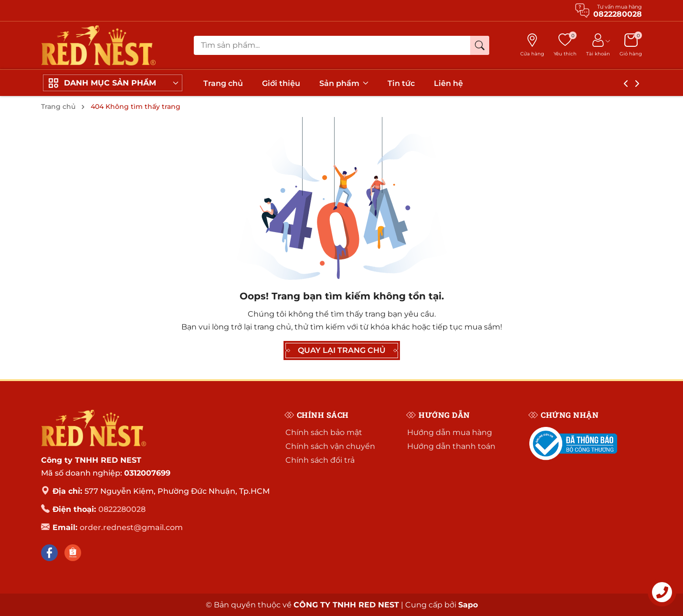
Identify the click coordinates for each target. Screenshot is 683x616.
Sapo (468, 605)
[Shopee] (73, 553)
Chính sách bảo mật (324, 432)
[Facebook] (49, 553)
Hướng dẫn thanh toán (451, 446)
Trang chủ (223, 83)
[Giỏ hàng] (631, 45)
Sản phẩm (344, 83)
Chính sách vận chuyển (330, 446)
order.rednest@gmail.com (131, 527)
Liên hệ (448, 83)
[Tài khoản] (598, 45)
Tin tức (401, 83)
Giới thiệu (281, 83)
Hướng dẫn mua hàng (450, 432)
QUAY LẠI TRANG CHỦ (342, 350)
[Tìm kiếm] (480, 45)
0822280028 (122, 509)
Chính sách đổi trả (320, 460)
